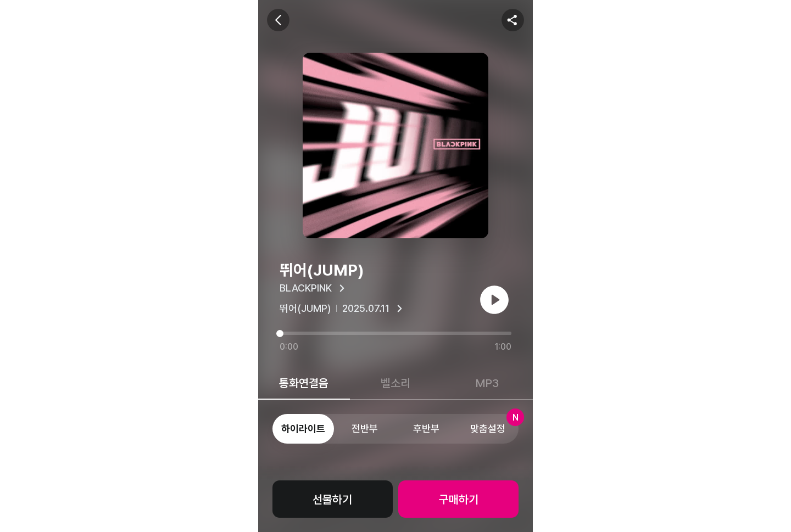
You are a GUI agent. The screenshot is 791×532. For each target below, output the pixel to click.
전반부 (365, 429)
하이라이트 (303, 429)
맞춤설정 (494, 424)
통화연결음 (304, 383)
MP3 (487, 383)
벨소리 (396, 383)
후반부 (426, 429)
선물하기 (332, 499)
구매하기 (459, 499)
